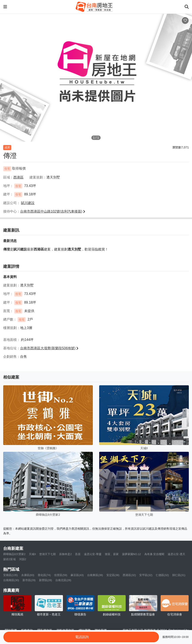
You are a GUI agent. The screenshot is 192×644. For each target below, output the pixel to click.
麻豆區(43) (77, 575)
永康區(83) (28, 575)
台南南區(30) (11, 580)
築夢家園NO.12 (131, 554)
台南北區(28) (63, 580)
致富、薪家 (112, 554)
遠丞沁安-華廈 (93, 554)
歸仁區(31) (179, 575)
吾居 (78, 554)
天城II (32, 554)
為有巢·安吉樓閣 (154, 554)
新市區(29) (29, 580)
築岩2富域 (9, 559)
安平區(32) (146, 575)
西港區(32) (129, 575)
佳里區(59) (61, 575)
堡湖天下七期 (47, 554)
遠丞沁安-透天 (176, 554)
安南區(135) (10, 575)
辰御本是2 (65, 554)
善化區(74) (44, 575)
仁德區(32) (162, 575)
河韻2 (23, 559)
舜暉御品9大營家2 (14, 554)
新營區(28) (46, 580)
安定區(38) (113, 575)
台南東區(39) (95, 575)
